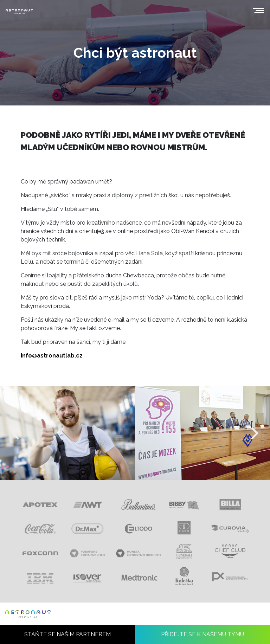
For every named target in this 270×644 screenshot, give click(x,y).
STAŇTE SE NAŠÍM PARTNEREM (67, 634)
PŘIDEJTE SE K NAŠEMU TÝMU (202, 634)
